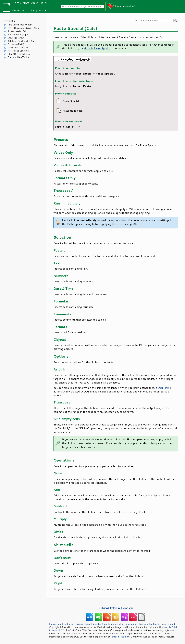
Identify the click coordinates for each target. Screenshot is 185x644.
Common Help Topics (18, 57)
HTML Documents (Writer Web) (23, 28)
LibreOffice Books (116, 608)
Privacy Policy (83, 624)
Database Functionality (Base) (22, 41)
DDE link (163, 388)
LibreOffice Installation (19, 54)
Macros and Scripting (18, 51)
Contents (8, 21)
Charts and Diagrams (18, 48)
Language (37, 10)
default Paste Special (97, 48)
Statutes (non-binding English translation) (114, 624)
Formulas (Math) (16, 44)
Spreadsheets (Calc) (17, 31)
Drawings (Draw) (16, 38)
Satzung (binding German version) (157, 624)
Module (16, 10)
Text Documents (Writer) (20, 25)
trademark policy (121, 637)
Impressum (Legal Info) (61, 624)
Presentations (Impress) (19, 35)
